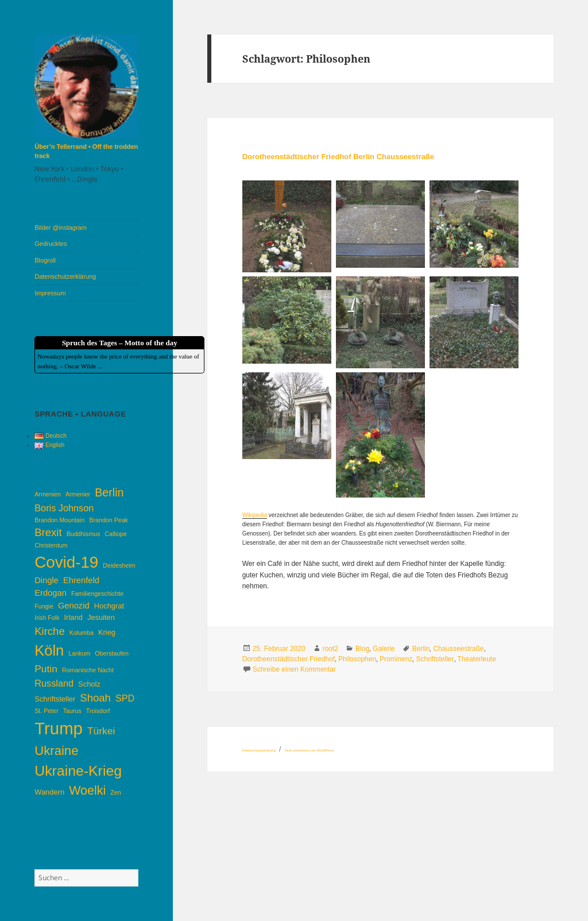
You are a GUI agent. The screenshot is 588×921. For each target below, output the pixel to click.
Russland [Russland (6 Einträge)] (54, 683)
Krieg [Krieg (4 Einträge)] (107, 632)
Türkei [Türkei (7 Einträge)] (101, 731)
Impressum (50, 293)
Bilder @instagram (61, 228)
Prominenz (396, 659)
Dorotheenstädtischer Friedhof (289, 659)
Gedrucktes (51, 244)
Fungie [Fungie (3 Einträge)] (44, 606)
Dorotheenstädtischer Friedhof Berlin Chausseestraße (338, 157)
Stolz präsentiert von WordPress (310, 750)
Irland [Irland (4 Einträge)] (73, 617)
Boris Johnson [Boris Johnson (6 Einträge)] (64, 508)
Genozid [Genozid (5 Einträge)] (74, 606)
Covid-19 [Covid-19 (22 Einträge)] (66, 562)
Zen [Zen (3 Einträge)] (115, 792)
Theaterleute (477, 659)
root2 (330, 649)
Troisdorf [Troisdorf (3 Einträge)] (98, 711)
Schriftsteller (435, 659)
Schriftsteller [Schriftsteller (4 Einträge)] (55, 699)
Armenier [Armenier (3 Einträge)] (78, 494)
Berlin (421, 649)
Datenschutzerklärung (65, 276)
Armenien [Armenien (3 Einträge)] (48, 494)
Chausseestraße (458, 649)
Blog (362, 649)
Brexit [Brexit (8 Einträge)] (48, 532)
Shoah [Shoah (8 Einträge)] (95, 698)
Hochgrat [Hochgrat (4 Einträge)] (109, 606)
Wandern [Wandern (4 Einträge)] (49, 792)
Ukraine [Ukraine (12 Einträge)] (56, 751)
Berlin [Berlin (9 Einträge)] (109, 492)
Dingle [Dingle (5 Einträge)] (47, 580)
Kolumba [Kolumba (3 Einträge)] (82, 633)
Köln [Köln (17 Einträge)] (49, 650)
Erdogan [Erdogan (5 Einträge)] (51, 593)
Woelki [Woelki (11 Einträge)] (87, 791)
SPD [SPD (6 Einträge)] (125, 698)
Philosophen (357, 659)
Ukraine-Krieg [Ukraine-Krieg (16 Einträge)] (78, 771)
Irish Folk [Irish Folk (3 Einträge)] (47, 618)
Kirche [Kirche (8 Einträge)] (49, 631)
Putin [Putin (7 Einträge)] (46, 669)
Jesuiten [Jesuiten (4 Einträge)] (101, 617)
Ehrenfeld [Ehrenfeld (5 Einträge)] (81, 580)
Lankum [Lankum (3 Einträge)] (79, 653)
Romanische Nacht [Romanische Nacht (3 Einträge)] (88, 670)
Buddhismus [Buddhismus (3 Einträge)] (84, 534)
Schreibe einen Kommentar (294, 669)
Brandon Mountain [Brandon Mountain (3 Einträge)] (59, 520)
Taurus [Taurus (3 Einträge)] (72, 711)
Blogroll (45, 260)
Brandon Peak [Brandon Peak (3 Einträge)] (109, 520)
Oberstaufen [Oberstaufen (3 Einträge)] (112, 653)
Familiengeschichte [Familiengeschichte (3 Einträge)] (97, 594)
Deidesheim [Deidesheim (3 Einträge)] (119, 565)
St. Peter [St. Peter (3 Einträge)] (46, 711)
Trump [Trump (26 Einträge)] (59, 728)
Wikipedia (255, 515)
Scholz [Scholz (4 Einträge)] (89, 684)
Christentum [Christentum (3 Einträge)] (51, 545)
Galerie (384, 649)
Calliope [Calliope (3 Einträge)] (116, 534)
